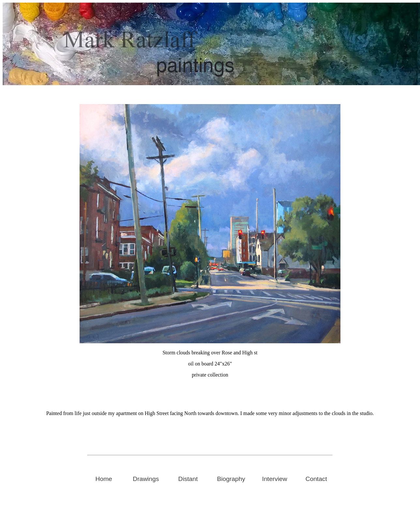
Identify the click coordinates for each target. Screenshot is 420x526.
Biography (231, 479)
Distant (188, 479)
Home (104, 479)
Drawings (146, 479)
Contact (316, 479)
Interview (275, 479)
